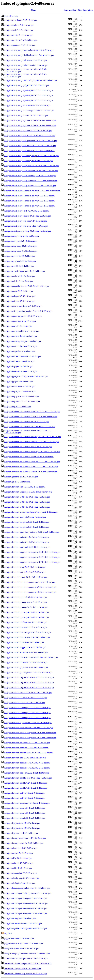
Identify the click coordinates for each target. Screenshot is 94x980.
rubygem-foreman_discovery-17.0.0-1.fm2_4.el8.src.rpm (27, 713)
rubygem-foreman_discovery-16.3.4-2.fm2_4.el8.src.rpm (27, 718)
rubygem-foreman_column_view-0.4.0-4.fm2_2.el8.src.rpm (29, 753)
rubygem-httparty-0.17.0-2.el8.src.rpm (20, 391)
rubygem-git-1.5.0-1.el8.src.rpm (17, 482)
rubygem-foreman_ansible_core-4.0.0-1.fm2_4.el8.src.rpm (28, 778)
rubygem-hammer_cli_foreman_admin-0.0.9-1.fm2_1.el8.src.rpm (31, 472)
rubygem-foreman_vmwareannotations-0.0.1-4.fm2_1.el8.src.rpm (31, 512)
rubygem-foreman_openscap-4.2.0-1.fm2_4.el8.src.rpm (27, 612)
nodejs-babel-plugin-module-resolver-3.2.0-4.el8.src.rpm (27, 953)
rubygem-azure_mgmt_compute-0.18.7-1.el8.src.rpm (26, 913)
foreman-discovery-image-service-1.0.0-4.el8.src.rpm (26, 958)
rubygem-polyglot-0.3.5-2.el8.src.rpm (20, 296)
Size (80, 10)
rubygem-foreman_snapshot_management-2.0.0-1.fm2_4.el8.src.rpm (32, 557)
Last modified (70, 10)
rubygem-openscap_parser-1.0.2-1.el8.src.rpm (23, 316)
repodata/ (8, 933)
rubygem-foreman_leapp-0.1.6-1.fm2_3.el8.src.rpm (25, 647)
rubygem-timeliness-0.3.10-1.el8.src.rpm (21, 40)
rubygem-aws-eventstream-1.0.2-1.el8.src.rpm (23, 923)
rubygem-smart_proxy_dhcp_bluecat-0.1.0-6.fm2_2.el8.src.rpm (30, 186)
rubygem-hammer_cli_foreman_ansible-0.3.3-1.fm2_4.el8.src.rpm (31, 467)
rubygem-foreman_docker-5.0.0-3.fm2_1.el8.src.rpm (26, 698)
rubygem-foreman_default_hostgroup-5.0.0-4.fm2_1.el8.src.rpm (30, 738)
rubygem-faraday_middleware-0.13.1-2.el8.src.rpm (25, 838)
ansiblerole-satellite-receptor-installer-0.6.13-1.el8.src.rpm (28, 964)
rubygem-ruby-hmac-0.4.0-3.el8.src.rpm (21, 251)
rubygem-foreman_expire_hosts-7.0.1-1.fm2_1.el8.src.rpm (28, 693)
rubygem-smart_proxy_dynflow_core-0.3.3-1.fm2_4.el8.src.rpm (30, 120)
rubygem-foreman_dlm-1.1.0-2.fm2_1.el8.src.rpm (25, 703)
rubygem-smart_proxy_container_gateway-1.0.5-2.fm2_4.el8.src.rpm (32, 191)
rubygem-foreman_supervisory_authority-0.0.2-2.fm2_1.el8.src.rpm (32, 532)
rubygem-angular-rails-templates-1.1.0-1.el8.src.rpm (26, 928)
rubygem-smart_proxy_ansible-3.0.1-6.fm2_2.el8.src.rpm (28, 216)
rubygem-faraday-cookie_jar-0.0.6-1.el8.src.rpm (24, 843)
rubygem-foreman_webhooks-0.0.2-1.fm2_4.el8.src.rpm (27, 502)
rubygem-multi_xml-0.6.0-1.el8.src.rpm (21, 346)
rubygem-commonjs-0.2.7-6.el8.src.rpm (21, 873)
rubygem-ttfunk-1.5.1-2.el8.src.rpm (19, 35)
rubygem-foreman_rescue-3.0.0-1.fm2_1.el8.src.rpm (26, 577)
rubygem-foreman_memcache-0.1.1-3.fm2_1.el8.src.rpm (27, 637)
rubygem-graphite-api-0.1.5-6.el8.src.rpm (21, 477)
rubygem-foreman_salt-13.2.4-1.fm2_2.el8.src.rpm (25, 572)
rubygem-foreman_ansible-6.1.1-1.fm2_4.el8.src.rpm (26, 788)
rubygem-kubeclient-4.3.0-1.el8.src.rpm (20, 371)
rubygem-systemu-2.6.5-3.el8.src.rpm (20, 45)
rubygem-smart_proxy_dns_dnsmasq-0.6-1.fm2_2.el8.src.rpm (29, 151)
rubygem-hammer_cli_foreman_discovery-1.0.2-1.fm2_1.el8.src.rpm (32, 452)
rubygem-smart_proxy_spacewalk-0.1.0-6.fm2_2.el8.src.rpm (29, 50)
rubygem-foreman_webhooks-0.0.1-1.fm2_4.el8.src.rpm (27, 507)
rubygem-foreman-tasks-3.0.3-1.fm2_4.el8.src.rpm (25, 818)
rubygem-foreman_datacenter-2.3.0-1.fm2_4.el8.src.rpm (27, 743)
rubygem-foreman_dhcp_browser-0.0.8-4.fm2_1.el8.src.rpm (29, 728)
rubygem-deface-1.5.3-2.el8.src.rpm (19, 863)
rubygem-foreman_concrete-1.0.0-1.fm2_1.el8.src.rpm (26, 748)
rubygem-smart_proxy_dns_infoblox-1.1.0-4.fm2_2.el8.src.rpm (30, 146)
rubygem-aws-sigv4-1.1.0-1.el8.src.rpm (20, 918)
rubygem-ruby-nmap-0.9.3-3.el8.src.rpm (21, 246)
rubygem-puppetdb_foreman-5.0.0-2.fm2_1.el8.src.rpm (27, 286)
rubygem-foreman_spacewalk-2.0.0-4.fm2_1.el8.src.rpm (27, 547)
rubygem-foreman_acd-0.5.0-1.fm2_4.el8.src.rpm (24, 798)
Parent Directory (11, 16)
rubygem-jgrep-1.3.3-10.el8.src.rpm (19, 381)
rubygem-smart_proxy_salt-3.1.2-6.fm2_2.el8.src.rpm (26, 65)
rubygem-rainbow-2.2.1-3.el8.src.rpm (20, 276)
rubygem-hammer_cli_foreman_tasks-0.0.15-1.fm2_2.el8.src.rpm (31, 417)
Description (88, 10)
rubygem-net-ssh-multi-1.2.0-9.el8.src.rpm (22, 331)
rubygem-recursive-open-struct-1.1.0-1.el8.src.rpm (25, 271)
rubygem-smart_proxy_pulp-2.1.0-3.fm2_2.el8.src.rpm (27, 85)
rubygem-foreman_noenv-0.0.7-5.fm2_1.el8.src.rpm (26, 627)
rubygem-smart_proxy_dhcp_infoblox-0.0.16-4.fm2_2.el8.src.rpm (31, 171)
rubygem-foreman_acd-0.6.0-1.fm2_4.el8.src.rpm (24, 793)
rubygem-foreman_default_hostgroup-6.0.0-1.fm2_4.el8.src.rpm (30, 733)
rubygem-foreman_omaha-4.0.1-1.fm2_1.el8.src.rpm (26, 622)
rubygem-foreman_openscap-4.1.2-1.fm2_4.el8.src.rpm (27, 617)
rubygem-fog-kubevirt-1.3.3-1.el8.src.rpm (21, 833)
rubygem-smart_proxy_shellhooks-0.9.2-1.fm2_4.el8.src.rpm (29, 55)
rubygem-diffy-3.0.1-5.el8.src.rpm (18, 858)
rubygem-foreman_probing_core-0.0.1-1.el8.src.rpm (26, 602)
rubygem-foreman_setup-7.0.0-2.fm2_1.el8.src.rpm (25, 567)
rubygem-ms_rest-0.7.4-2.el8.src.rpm (19, 361)
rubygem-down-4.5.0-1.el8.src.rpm (19, 853)
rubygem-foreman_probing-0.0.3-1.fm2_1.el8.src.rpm (26, 607)
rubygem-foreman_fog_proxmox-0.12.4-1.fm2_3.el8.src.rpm (29, 688)
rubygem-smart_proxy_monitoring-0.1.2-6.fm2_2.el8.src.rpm (29, 110)
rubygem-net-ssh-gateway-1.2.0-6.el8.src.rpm (23, 341)
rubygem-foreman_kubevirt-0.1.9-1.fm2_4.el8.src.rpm (26, 652)
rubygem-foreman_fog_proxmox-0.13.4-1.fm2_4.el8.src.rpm (29, 677)
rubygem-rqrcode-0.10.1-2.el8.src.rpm (20, 256)
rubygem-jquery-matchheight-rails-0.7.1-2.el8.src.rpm (26, 376)
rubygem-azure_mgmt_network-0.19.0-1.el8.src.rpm (26, 908)
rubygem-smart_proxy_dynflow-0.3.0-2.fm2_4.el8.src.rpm (28, 131)
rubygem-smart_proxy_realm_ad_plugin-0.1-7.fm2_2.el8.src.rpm (31, 80)
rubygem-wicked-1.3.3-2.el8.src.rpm (19, 25)
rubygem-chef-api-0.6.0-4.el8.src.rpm (20, 883)
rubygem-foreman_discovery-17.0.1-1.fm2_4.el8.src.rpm (27, 708)
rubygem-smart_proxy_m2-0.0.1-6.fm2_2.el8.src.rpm (26, 115)
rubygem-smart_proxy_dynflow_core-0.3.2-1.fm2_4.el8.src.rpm (30, 126)
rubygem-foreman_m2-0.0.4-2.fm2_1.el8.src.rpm (24, 642)
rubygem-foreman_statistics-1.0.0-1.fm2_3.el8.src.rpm (27, 542)
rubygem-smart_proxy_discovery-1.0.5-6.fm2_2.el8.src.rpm (29, 161)
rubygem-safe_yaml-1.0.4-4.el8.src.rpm (20, 241)
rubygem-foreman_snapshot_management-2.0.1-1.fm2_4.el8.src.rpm (32, 552)
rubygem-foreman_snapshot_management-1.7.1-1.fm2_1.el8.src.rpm (32, 562)
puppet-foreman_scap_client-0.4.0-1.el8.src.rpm (24, 943)
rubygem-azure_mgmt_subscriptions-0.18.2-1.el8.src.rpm (28, 893)
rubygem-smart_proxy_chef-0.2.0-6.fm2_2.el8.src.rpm (27, 211)
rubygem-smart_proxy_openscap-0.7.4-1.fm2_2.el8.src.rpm (29, 100)
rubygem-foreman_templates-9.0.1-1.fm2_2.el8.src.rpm (27, 527)
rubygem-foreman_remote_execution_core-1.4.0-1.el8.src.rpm (30, 582)
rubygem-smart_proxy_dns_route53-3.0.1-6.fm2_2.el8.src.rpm (30, 136)
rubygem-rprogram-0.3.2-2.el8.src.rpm (20, 261)
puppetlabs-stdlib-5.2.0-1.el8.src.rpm (19, 938)
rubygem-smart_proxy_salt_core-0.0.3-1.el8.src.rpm (26, 60)
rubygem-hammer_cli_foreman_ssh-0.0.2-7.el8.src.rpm (27, 422)
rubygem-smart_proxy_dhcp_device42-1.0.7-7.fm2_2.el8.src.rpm (31, 181)
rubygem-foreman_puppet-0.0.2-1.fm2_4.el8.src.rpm (26, 597)
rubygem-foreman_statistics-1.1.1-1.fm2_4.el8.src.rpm (27, 537)
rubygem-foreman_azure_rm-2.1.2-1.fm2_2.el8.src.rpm (27, 773)
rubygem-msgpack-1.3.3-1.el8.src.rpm (20, 351)
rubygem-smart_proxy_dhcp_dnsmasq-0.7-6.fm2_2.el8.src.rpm (30, 176)
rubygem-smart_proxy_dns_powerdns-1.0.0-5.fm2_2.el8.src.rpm (31, 141)
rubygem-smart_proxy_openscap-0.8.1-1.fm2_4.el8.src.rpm (29, 90)
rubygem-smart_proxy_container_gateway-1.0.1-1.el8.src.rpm (30, 206)
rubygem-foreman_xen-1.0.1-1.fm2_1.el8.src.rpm (25, 487)
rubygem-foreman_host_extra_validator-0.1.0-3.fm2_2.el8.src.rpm (31, 657)
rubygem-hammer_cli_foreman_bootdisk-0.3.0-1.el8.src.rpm (29, 457)
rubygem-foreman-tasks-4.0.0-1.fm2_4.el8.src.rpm (25, 813)
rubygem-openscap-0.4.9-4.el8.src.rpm (20, 321)
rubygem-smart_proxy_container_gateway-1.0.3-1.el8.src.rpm (30, 196)
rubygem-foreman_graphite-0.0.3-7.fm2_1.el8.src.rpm (26, 667)
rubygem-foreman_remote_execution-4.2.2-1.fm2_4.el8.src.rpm (30, 592)
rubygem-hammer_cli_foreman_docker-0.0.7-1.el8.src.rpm (28, 447)
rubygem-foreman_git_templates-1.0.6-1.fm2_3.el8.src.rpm (28, 672)
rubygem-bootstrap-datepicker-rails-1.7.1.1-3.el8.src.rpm (27, 888)
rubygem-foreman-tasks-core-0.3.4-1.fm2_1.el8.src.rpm (27, 803)
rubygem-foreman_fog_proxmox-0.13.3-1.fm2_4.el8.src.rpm (29, 682)
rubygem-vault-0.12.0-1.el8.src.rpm (19, 30)
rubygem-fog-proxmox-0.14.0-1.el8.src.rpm (22, 823)
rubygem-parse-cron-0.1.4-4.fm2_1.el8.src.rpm (23, 306)
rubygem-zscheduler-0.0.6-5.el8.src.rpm (21, 20)
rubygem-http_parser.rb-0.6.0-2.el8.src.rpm (22, 396)
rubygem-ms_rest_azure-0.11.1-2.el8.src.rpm (23, 356)
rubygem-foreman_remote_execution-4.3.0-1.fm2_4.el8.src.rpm (30, 587)
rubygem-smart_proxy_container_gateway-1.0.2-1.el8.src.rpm (30, 201)
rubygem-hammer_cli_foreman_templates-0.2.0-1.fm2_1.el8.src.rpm (32, 412)
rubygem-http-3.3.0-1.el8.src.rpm (18, 407)
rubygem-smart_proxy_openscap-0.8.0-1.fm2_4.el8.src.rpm (29, 95)
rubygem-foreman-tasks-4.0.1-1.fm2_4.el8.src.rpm (25, 808)
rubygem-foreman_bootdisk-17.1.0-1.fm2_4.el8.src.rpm (27, 763)
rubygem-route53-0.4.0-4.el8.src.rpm (19, 266)
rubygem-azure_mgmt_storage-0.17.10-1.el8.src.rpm (26, 898)
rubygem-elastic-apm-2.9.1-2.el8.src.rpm (21, 848)
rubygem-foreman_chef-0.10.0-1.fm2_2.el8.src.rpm (25, 758)
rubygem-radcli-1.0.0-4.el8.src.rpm (19, 281)
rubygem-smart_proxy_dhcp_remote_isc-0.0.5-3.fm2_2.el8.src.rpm (32, 166)
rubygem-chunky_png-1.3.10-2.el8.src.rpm (22, 878)
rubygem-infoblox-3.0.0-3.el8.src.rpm (20, 386)
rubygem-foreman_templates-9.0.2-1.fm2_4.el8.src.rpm (27, 522)
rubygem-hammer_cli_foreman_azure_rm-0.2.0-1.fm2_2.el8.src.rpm (32, 462)
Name (34, 10)
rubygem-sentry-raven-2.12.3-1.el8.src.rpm (22, 236)
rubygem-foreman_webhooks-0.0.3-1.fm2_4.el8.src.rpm (27, 497)
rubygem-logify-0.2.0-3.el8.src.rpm (19, 366)
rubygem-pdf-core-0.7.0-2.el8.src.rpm (20, 301)
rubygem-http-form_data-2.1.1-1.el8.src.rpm (22, 401)
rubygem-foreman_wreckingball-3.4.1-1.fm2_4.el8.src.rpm (28, 492)
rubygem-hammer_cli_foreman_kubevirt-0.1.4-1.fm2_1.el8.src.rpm (32, 442)
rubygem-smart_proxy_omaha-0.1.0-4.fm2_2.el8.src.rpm (27, 105)
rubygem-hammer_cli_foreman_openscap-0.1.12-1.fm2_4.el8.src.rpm (33, 437)
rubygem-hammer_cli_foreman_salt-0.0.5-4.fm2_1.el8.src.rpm (30, 427)
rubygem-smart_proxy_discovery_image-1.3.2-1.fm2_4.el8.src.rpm (32, 156)
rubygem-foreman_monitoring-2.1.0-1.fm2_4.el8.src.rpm (28, 632)
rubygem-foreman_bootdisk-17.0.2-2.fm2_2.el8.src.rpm (27, 768)
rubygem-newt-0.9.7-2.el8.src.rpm (18, 326)
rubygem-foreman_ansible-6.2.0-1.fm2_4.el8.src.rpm (26, 783)
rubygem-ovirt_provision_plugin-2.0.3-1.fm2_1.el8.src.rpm (28, 311)
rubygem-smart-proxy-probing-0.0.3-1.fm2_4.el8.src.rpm (28, 231)
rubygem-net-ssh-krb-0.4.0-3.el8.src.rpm (21, 336)
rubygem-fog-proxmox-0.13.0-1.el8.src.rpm (22, 828)
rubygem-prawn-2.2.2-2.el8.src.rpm (19, 291)
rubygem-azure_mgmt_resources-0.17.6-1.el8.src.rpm (26, 903)
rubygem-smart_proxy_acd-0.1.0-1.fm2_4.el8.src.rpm (26, 226)
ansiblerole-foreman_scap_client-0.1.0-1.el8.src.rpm (26, 974)
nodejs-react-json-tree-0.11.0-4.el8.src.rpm (22, 948)
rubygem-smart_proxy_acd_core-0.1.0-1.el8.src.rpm (26, 221)
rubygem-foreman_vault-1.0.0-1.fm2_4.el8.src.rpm (25, 517)
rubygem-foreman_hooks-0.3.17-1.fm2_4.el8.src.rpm (26, 662)
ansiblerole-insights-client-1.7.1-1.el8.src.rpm (23, 969)
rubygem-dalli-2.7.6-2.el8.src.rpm (18, 868)
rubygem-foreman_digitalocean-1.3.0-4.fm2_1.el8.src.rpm (28, 723)
